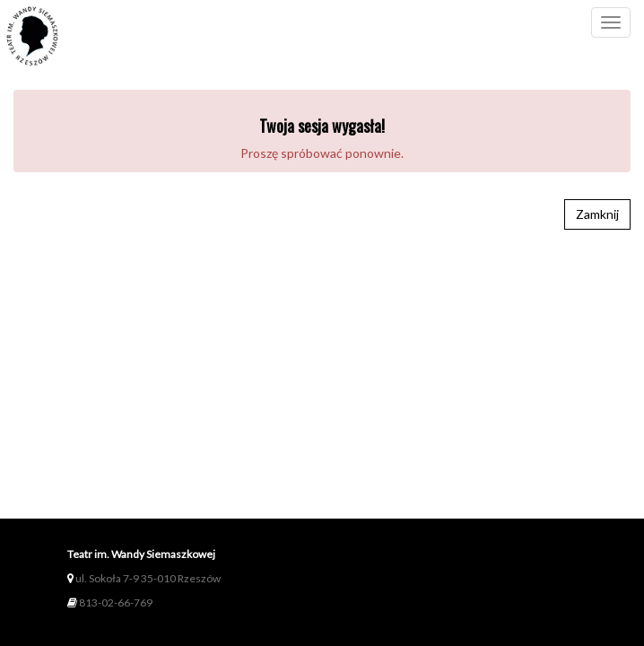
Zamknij (597, 214)
